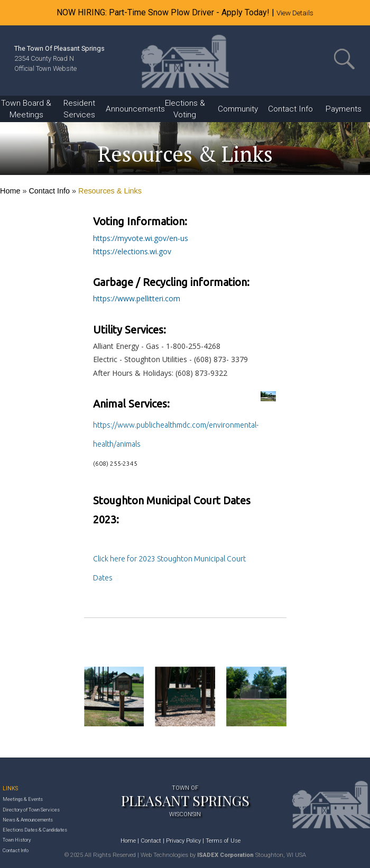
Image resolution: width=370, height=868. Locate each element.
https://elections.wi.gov (132, 251)
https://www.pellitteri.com (137, 298)
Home (10, 191)
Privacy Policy (183, 841)
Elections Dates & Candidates (35, 830)
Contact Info (49, 191)
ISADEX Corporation (225, 855)
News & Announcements (28, 820)
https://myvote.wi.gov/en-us (141, 238)
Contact (151, 841)
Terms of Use (223, 841)
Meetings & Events (23, 799)
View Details (295, 13)
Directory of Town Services (31, 810)
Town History (17, 840)
